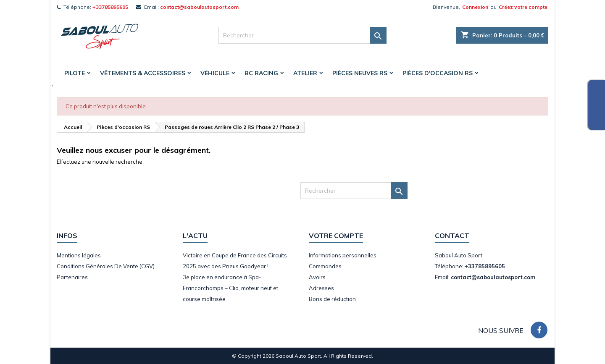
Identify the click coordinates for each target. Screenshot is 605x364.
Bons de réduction (332, 299)
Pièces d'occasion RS (438, 73)
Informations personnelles (343, 255)
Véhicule (215, 73)
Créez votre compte (523, 7)
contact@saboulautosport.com (199, 7)
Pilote (75, 73)
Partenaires (72, 277)
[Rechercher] (302, 35)
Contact (452, 236)
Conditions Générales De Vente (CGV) (106, 266)
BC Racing (261, 73)
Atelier (305, 73)
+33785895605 (110, 7)
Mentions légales (79, 255)
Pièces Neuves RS (360, 73)
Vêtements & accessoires (143, 73)
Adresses (321, 288)
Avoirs (317, 277)
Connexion (475, 7)
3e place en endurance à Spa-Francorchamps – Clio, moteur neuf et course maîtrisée (230, 288)
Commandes (325, 266)
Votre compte (336, 236)
